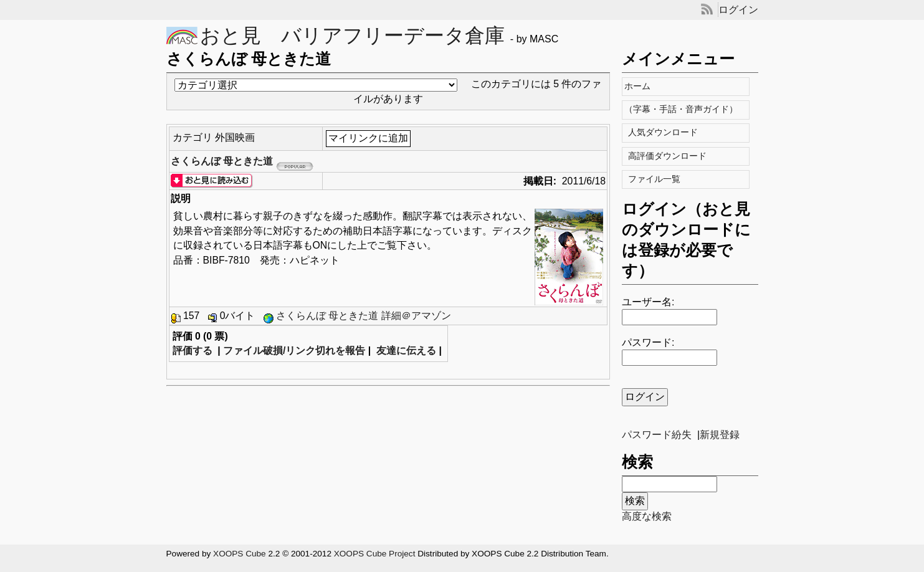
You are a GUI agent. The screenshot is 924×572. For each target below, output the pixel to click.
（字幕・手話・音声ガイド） (684, 109)
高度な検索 (647, 516)
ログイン (738, 10)
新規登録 (720, 435)
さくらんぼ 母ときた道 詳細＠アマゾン (364, 316)
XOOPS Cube (240, 554)
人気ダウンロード (664, 132)
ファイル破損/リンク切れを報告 (294, 350)
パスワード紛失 (657, 435)
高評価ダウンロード (669, 156)
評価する (193, 350)
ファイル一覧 (656, 179)
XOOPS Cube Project (375, 554)
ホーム (641, 86)
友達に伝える (406, 350)
